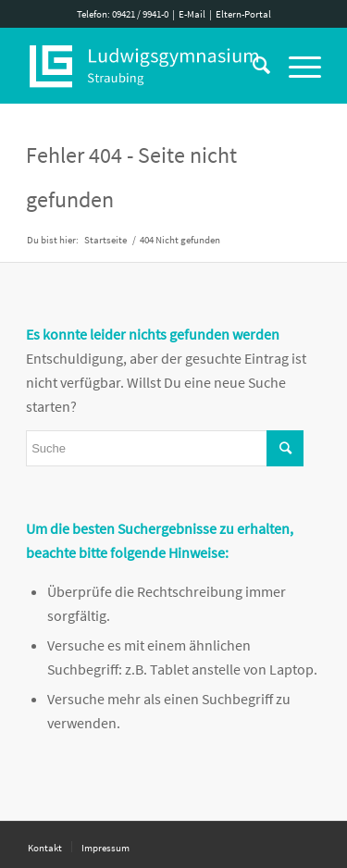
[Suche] (252, 66)
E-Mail (192, 14)
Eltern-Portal (243, 14)
